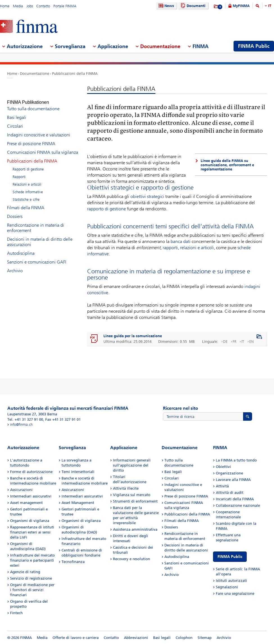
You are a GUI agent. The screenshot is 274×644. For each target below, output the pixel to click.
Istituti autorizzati (231, 581)
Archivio (15, 266)
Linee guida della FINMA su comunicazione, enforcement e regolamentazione (227, 165)
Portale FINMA (65, 6)
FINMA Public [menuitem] (254, 46)
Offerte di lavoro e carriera (76, 638)
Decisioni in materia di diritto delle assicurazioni (40, 237)
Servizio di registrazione (31, 578)
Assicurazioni (21, 490)
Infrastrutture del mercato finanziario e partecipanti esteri (32, 560)
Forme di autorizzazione (31, 472)
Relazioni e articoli (27, 179)
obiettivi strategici (147, 196)
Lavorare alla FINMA (233, 480)
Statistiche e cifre (26, 194)
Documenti (192, 6)
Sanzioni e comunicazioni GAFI (37, 257)
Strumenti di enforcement (135, 501)
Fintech (16, 613)
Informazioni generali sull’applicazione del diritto (132, 465)
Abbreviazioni (136, 638)
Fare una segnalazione (235, 594)
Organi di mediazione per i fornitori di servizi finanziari (32, 590)
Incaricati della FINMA (235, 499)
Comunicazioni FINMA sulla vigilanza (43, 147)
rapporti (170, 248)
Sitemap (205, 638)
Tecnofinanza (73, 562)
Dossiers (15, 211)
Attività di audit (230, 493)
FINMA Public (230, 557)
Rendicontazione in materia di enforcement (36, 223)
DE (225, 342)
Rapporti (19, 172)
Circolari (15, 121)
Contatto (43, 6)
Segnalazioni (227, 587)
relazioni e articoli (197, 248)
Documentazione (35, 74)
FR (235, 342)
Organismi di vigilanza (30, 521)
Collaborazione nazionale (238, 505)
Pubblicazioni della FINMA (75, 74)
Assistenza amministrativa (135, 529)
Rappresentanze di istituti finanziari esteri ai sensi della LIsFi (32, 532)
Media (18, 6)
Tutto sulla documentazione (33, 104)
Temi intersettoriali (78, 472)
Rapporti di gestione (28, 164)
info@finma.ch (21, 425)
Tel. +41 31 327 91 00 (25, 419)
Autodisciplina (21, 248)
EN (252, 342)
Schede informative (28, 187)
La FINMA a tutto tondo (236, 460)
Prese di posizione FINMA (31, 139)
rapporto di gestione (107, 209)
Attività (222, 486)
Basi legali (17, 112)
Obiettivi (223, 467)
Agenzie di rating (25, 572)
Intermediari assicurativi (31, 496)
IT (270, 6)
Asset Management (78, 503)
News (166, 6)
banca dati (181, 241)
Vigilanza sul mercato (132, 495)
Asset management (26, 503)
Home (5, 6)
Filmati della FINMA (26, 203)
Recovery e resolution (132, 559)
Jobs (30, 6)
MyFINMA (241, 6)
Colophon (184, 638)
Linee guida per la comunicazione (133, 336)
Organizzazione (229, 473)
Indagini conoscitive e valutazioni (39, 130)
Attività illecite (126, 488)
